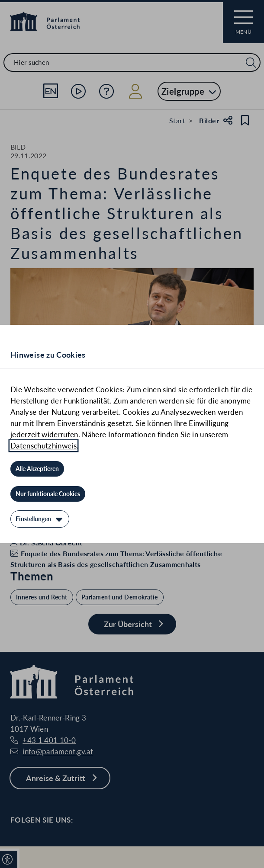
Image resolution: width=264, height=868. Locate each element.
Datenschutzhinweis (43, 446)
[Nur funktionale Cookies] (48, 494)
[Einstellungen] (40, 519)
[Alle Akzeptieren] (37, 469)
